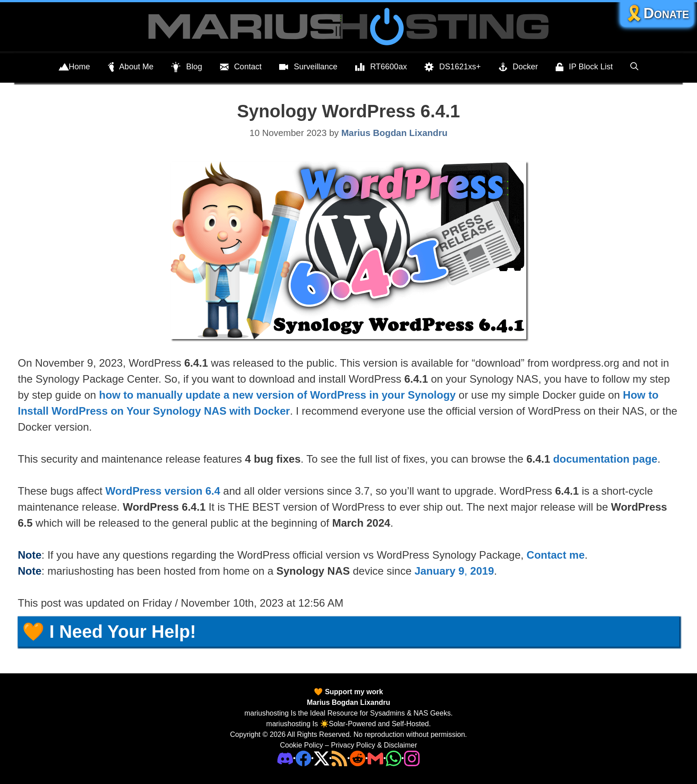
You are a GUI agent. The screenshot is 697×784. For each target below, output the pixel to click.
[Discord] (285, 758)
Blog (187, 67)
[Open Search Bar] (634, 67)
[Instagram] (412, 758)
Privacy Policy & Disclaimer (374, 745)
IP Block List (584, 67)
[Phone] (358, 758)
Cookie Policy (302, 745)
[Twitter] (322, 758)
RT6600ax (381, 67)
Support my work (353, 692)
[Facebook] (303, 758)
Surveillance (308, 67)
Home (74, 67)
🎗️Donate (657, 13)
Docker (519, 67)
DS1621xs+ (453, 67)
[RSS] (339, 758)
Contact (241, 67)
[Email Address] (375, 758)
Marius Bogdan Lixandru (348, 702)
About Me (131, 67)
